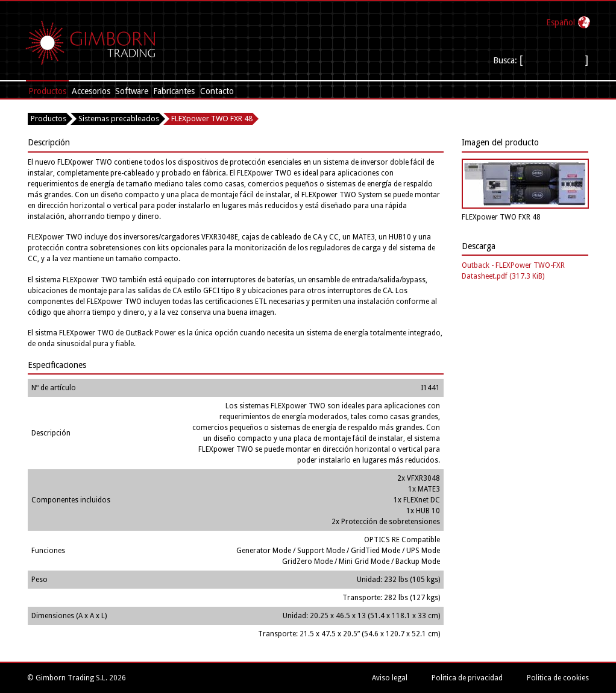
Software (132, 91)
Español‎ (561, 22)
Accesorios (91, 91)
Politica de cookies (558, 678)
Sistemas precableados (119, 119)
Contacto (217, 91)
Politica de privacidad (467, 678)
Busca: (506, 60)
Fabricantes (174, 91)
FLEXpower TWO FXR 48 (212, 119)
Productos (47, 91)
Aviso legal (390, 678)
